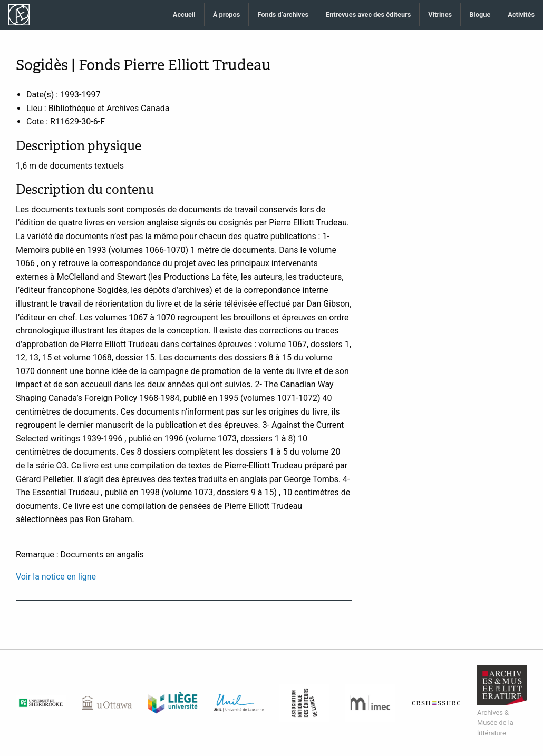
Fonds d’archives (283, 14)
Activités (521, 14)
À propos (227, 14)
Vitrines (440, 14)
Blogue (480, 14)
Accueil (184, 14)
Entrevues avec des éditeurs (368, 14)
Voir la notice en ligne (56, 577)
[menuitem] (185, 15)
